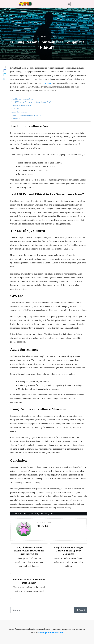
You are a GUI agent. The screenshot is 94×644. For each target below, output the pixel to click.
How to (44, 514)
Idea (52, 514)
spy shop (47, 83)
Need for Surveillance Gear (22, 99)
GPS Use (15, 109)
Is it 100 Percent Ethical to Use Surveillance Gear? (31, 102)
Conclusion (16, 119)
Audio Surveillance (19, 112)
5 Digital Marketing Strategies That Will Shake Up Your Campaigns (68, 551)
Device (15, 514)
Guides (34, 514)
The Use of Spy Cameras (21, 105)
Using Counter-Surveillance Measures (26, 115)
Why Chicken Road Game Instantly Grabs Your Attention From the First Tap (29, 551)
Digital (25, 514)
